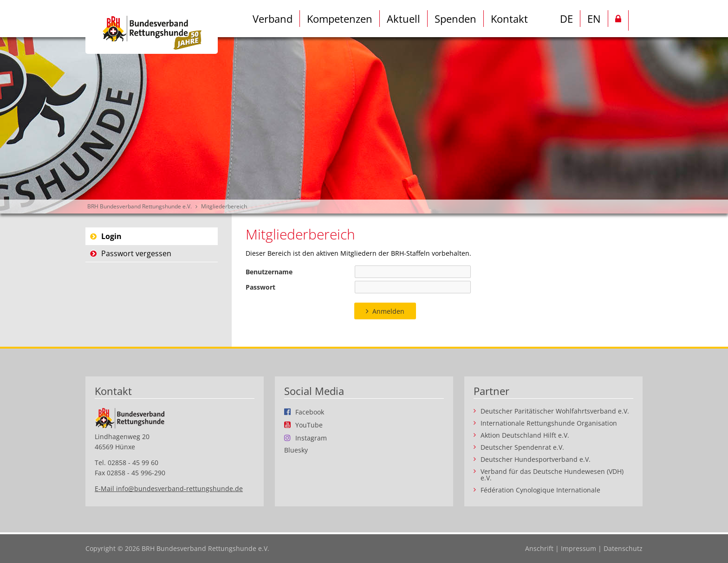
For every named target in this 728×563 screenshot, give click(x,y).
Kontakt (509, 19)
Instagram (311, 438)
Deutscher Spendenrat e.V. (522, 447)
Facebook (310, 412)
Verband (273, 19)
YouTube (309, 425)
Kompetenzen (340, 19)
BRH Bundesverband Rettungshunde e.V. (140, 206)
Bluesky (296, 450)
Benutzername (269, 272)
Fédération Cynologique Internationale (540, 490)
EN (594, 19)
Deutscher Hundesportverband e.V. (536, 459)
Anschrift (539, 548)
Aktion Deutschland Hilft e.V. (525, 435)
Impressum (578, 548)
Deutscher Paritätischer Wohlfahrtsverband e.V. (555, 411)
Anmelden (388, 311)
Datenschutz (623, 548)
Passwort (260, 287)
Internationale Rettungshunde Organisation (549, 423)
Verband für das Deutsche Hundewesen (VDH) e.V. (552, 475)
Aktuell (403, 19)
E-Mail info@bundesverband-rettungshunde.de (169, 489)
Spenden (455, 19)
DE (566, 19)
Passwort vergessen (136, 253)
